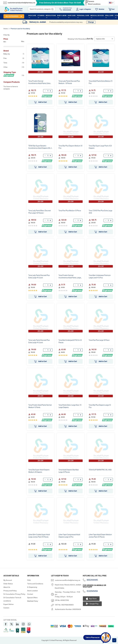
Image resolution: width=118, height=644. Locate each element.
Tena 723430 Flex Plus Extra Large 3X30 (100, 212)
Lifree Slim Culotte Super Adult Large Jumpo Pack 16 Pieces (39, 536)
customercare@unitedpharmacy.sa (21, 3)
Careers (91, 1)
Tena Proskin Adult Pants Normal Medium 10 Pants (40, 406)
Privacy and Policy (10, 591)
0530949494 (92, 591)
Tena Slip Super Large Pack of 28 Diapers (100, 147)
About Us (7, 587)
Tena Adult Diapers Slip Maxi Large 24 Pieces (69, 471)
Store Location (33, 591)
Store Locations (94, 4)
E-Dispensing (32, 587)
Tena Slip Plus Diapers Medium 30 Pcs (70, 147)
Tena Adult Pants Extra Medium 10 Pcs (101, 82)
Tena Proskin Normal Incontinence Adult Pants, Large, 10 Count (70, 277)
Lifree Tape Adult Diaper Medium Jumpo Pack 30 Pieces (100, 536)
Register (88, 9)
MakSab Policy (33, 601)
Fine (14, 58)
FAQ (29, 580)
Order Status (8, 584)
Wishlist (102, 9)
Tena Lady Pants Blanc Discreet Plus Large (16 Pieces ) (40, 212)
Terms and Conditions (35, 584)
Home (6, 29)
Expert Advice (9, 604)
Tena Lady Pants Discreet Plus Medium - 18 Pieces (69, 82)
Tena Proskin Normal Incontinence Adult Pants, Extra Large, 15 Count (39, 82)
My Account (8, 580)
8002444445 (92, 580)
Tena (14, 63)
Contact (30, 594)
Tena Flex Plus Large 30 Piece (99, 340)
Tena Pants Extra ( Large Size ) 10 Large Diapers (70, 406)
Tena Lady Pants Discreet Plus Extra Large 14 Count (39, 276)
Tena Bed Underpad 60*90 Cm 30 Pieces (70, 341)
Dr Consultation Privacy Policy (14, 594)
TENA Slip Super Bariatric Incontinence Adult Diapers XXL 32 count (40, 147)
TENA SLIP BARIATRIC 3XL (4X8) (100, 470)
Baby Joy (14, 54)
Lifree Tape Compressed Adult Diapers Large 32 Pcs (69, 536)
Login (81, 9)
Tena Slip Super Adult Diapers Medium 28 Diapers (39, 471)
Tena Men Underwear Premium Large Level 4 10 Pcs (100, 276)
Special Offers (32, 598)
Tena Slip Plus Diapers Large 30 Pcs (100, 406)
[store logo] (13, 9)
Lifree (14, 67)
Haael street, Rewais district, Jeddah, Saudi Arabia (68, 586)
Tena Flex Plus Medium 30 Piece (70, 211)
